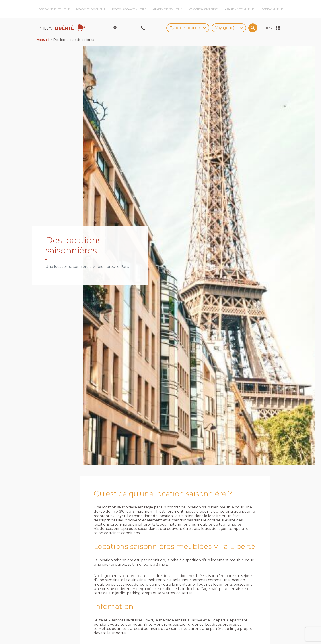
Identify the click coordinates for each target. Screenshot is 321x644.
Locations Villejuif (272, 9)
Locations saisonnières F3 (203, 9)
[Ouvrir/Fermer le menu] (273, 28)
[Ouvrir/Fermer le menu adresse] (115, 28)
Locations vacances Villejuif (129, 9)
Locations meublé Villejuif (54, 9)
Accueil (43, 40)
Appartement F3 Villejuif (240, 9)
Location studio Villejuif (91, 9)
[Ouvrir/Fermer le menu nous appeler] (143, 28)
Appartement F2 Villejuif (167, 9)
